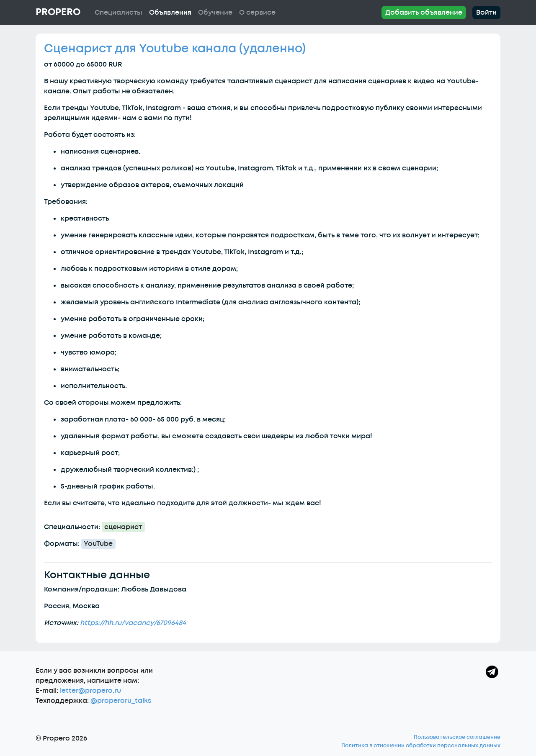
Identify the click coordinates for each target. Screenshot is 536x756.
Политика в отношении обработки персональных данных (421, 746)
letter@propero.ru (90, 691)
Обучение (215, 13)
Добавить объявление (424, 13)
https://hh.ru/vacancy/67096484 (133, 623)
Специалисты (119, 13)
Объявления (170, 13)
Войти (486, 13)
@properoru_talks (121, 701)
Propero (58, 12)
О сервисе (257, 13)
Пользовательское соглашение (457, 737)
